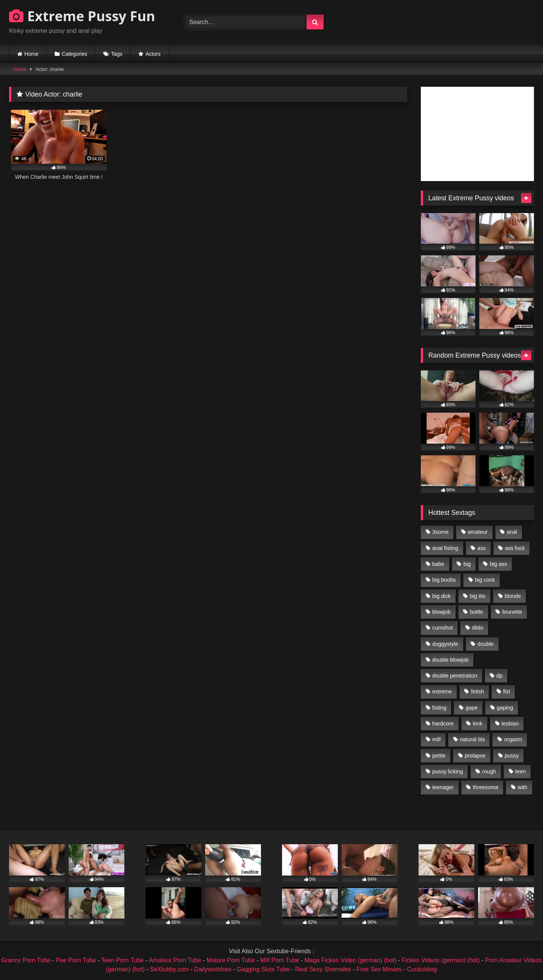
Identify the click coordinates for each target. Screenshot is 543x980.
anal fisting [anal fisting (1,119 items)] (445, 548)
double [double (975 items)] (485, 644)
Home (31, 54)
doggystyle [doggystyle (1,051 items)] (445, 644)
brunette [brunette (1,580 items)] (512, 612)
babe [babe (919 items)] (438, 564)
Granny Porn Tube (26, 960)
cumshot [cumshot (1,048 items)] (442, 628)
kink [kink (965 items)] (478, 723)
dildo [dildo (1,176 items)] (477, 628)
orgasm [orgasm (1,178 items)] (513, 739)
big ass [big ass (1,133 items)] (499, 564)
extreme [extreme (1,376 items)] (442, 691)
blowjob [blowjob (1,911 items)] (441, 612)
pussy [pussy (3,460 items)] (512, 756)
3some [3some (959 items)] (440, 532)
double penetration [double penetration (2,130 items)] (455, 676)
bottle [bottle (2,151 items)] (476, 612)
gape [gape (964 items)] (472, 708)
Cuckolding (422, 969)
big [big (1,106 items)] (467, 564)
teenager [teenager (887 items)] (443, 787)
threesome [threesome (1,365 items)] (486, 787)
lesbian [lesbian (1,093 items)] (510, 723)
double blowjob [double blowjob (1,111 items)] (450, 660)
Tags (117, 54)
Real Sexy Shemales (323, 969)
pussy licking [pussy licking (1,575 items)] (448, 771)
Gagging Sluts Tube (263, 969)
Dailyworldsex (213, 969)
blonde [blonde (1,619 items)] (513, 596)
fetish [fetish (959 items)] (477, 691)
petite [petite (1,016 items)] (439, 756)
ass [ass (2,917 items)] (482, 548)
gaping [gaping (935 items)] (505, 708)
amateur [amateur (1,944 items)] (478, 532)
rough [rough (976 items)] (489, 771)
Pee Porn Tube (76, 960)
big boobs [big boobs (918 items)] (444, 580)
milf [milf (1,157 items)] (436, 739)
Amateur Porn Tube (175, 960)
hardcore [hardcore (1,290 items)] (443, 723)
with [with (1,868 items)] (523, 787)
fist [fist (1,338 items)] (506, 691)
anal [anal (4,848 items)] (512, 532)
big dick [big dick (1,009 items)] (441, 596)
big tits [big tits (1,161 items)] (478, 596)
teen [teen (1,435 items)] (520, 771)
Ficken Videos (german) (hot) (441, 960)
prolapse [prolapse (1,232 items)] (475, 756)
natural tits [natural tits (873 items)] (472, 739)
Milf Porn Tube (280, 960)
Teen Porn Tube (123, 960)
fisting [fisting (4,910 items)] (439, 708)
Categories (75, 54)
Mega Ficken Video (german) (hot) (350, 960)
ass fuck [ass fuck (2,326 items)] (515, 548)
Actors (153, 54)
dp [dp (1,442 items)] (499, 676)
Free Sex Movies (379, 969)
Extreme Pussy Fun (82, 16)
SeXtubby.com (170, 969)
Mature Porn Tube (231, 960)
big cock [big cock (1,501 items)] (485, 580)
